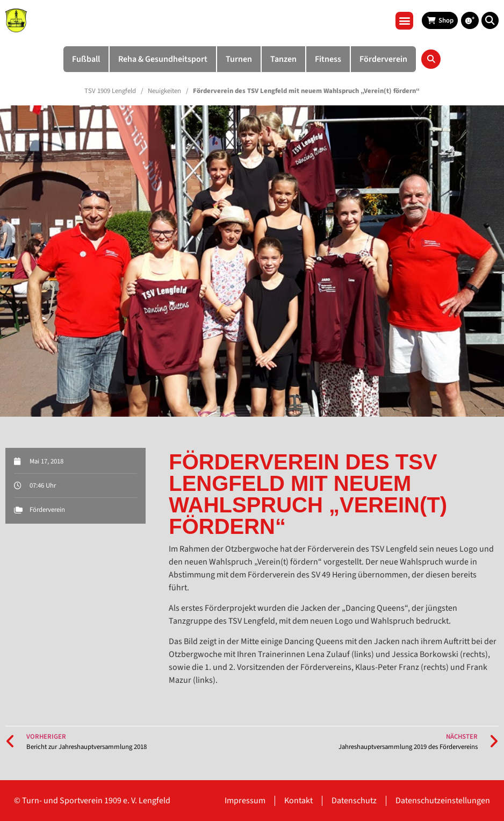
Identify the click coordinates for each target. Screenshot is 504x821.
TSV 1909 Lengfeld (110, 91)
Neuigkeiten (164, 91)
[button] (404, 21)
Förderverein (47, 510)
